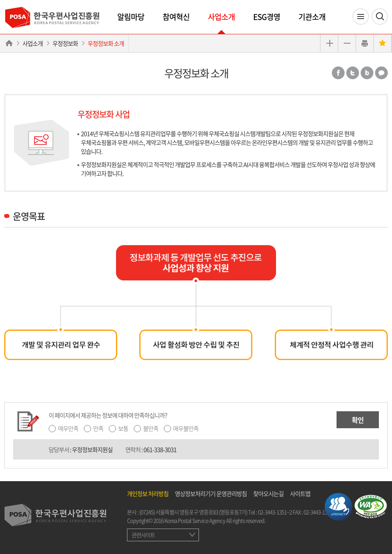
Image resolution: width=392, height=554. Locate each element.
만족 (98, 428)
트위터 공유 (353, 73)
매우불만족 (186, 428)
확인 (358, 420)
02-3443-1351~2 (275, 512)
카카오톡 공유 (381, 73)
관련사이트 (143, 535)
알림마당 (131, 17)
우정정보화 (65, 43)
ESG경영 (267, 17)
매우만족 (68, 428)
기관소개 (312, 17)
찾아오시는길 (268, 493)
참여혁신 (176, 17)
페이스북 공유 (338, 73)
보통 (123, 428)
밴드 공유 (367, 73)
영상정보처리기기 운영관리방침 (211, 493)
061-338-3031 (160, 449)
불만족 (151, 428)
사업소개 (221, 17)
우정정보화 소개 (106, 43)
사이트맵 (300, 493)
